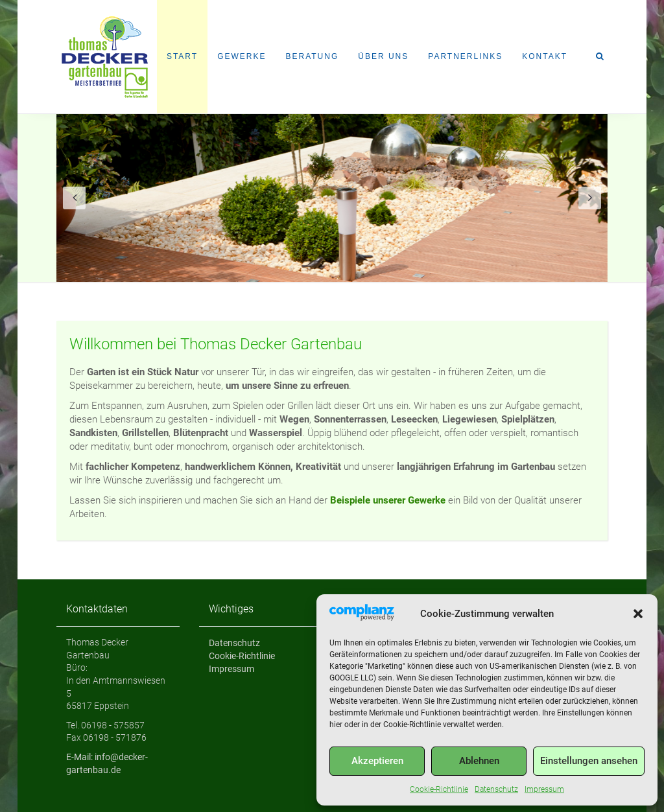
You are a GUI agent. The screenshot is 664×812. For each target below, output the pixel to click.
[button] (638, 614)
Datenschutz (496, 789)
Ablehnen (479, 761)
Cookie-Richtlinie (439, 789)
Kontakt (545, 56)
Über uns (383, 56)
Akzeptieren (377, 761)
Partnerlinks (465, 56)
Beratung (312, 56)
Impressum (544, 789)
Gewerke (242, 56)
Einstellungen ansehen (589, 761)
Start (182, 56)
